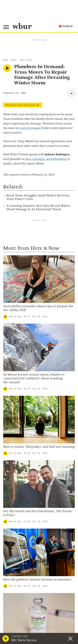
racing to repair (30, 128)
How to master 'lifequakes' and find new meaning (39, 447)
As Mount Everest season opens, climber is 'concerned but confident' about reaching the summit (34, 379)
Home (6, 60)
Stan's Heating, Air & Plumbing (46, 159)
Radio (14, 60)
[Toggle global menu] (6, 27)
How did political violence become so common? (37, 580)
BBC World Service (24, 640)
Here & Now (26, 60)
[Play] (5, 317)
